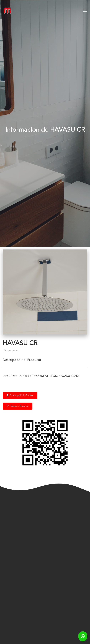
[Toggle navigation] (84, 10)
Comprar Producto (18, 406)
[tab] (45, 361)
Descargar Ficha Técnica (20, 395)
